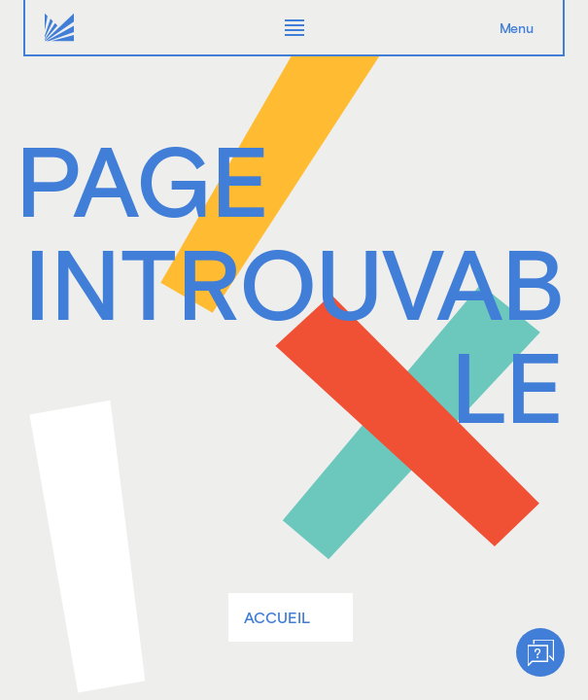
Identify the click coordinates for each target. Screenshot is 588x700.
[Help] (540, 652)
